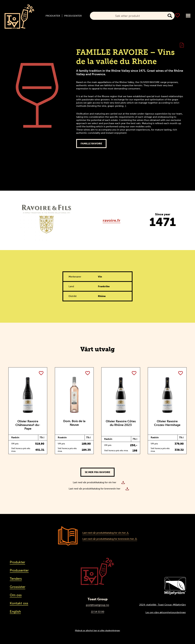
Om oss (16, 595)
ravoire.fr (112, 220)
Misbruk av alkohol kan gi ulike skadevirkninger (97, 630)
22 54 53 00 (98, 612)
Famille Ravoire (91, 144)
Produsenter (73, 16)
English (15, 611)
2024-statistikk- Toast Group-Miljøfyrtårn (163, 605)
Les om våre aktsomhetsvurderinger (166, 612)
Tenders (16, 579)
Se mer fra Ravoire (97, 472)
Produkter (53, 16)
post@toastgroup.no (97, 605)
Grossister (18, 587)
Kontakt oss (19, 603)
